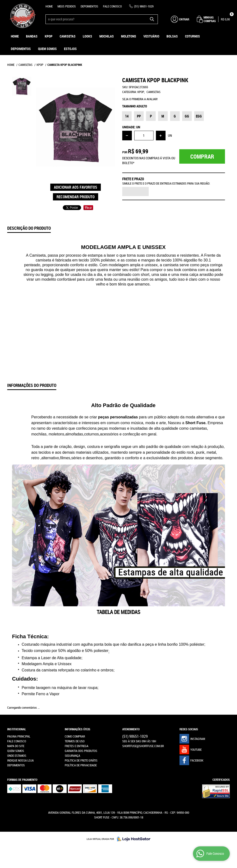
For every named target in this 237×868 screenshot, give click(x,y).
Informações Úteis (77, 729)
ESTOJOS (70, 49)
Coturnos (192, 36)
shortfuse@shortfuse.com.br (143, 746)
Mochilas (107, 36)
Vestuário (151, 36)
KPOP (49, 36)
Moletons (129, 36)
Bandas (32, 36)
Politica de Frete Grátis (81, 760)
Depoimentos (89, 6)
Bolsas (172, 36)
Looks (87, 36)
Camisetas (68, 36)
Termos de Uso (75, 741)
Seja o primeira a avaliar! (140, 99)
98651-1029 (144, 6)
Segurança (72, 756)
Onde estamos (17, 756)
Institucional (17, 729)
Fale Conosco (112, 6)
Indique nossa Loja (20, 760)
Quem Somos (47, 49)
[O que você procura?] (152, 19)
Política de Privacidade (81, 765)
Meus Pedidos (67, 6)
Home (49, 6)
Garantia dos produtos (81, 751)
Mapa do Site (16, 746)
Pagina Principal (19, 736)
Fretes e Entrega (77, 746)
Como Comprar (75, 736)
